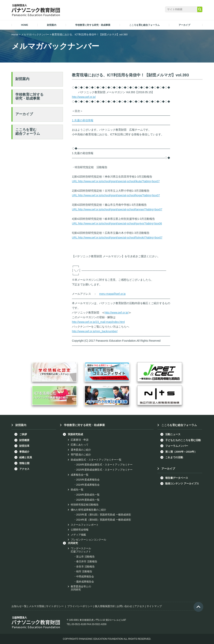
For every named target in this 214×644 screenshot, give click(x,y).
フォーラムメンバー (177, 446)
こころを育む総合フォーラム (28, 132)
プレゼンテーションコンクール (88, 540)
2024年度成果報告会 (88, 485)
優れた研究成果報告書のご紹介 (88, 510)
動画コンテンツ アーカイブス (182, 484)
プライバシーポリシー (80, 606)
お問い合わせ (125, 606)
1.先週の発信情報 (83, 120)
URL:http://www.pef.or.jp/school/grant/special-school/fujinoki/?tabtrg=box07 (117, 238)
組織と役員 (26, 457)
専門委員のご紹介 (81, 455)
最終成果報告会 (85, 582)
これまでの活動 (174, 457)
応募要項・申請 (80, 440)
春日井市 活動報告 (87, 561)
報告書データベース (177, 478)
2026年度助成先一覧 (88, 495)
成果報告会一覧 (80, 475)
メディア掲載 (78, 535)
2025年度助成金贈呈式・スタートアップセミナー (104, 470)
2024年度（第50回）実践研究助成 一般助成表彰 (104, 520)
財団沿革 (24, 446)
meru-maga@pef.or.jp (112, 294)
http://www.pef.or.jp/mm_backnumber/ (95, 331)
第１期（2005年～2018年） (181, 452)
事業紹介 (24, 452)
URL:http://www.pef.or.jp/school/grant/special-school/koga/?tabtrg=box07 (116, 195)
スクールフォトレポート (85, 525)
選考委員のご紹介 (81, 450)
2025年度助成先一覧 (88, 500)
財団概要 (24, 440)
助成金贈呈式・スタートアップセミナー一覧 (96, 460)
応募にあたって (80, 445)
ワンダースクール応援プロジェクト (81, 550)
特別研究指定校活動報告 (85, 505)
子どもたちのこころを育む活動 (183, 440)
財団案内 (22, 79)
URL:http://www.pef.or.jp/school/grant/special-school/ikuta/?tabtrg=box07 (116, 181)
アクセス (24, 469)
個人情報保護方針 (105, 606)
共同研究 (73, 543)
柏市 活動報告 (84, 571)
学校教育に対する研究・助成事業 (29, 96)
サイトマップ (154, 606)
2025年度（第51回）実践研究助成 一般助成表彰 (104, 515)
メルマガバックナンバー (35, 34)
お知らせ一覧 (19, 606)
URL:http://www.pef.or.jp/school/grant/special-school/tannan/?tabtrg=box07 (117, 209)
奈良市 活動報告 (85, 567)
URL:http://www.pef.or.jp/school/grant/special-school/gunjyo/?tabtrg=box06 (117, 223)
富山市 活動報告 (85, 557)
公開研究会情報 (80, 530)
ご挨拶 (23, 434)
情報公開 (24, 463)
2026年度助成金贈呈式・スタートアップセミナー (104, 465)
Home (15, 34)
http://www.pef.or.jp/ (84, 97)
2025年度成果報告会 (88, 480)
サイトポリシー (55, 606)
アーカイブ (24, 114)
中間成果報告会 (85, 577)
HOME (25, 25)
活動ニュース (173, 434)
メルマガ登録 (36, 606)
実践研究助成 (75, 434)
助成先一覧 (77, 490)
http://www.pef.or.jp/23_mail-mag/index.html (98, 322)
